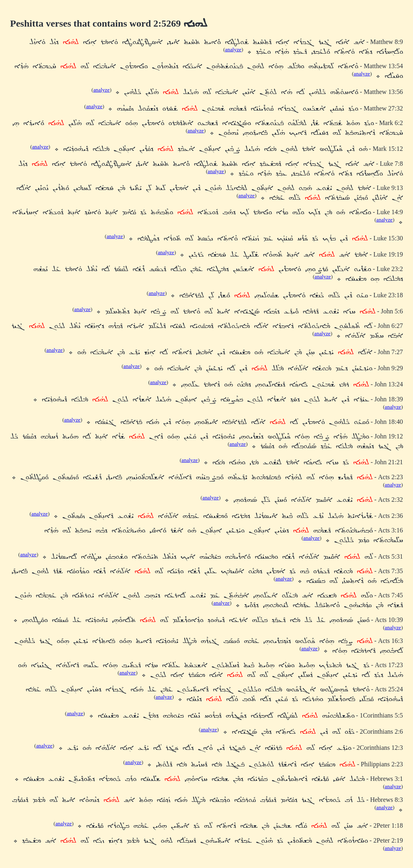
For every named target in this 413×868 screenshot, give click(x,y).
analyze (233, 49)
